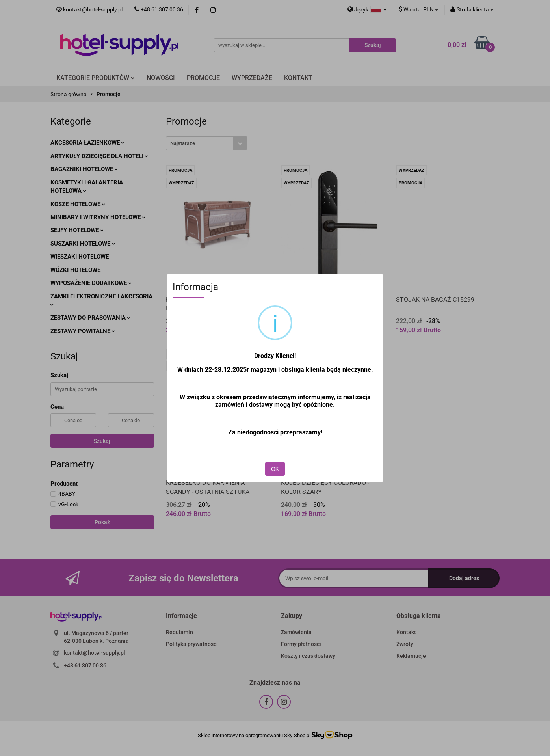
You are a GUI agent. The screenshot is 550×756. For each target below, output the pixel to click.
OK (275, 469)
